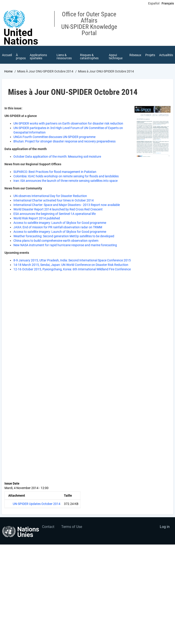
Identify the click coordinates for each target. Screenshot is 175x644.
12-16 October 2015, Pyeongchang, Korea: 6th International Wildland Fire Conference (72, 269)
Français (168, 3)
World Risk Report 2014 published (37, 218)
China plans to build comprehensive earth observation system (56, 241)
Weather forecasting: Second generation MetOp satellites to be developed (64, 236)
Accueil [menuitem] (7, 55)
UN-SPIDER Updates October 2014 (37, 504)
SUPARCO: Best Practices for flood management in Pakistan (55, 172)
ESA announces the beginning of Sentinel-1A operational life (55, 214)
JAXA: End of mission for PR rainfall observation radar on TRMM (58, 227)
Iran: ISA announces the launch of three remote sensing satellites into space (65, 181)
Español (154, 3)
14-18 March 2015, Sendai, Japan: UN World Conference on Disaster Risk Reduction (71, 265)
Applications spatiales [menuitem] (38, 57)
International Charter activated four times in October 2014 (54, 200)
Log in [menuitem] (165, 527)
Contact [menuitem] (48, 527)
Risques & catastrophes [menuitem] (89, 57)
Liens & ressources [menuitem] (64, 57)
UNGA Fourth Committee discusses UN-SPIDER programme (54, 137)
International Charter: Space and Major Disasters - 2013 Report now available (67, 205)
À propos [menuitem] (21, 57)
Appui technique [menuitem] (116, 57)
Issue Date (12, 483)
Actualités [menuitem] (166, 55)
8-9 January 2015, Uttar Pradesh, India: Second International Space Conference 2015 (72, 260)
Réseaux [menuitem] (135, 55)
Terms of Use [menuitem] (72, 527)
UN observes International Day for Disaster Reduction (50, 196)
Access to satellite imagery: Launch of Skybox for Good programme (60, 223)
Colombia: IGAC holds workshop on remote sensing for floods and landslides (66, 176)
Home (8, 71)
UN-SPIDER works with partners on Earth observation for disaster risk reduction (68, 123)
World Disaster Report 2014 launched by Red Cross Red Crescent (58, 209)
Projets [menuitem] (150, 55)
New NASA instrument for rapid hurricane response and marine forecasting (65, 245)
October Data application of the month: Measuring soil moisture (57, 157)
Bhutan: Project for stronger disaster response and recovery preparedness (64, 141)
